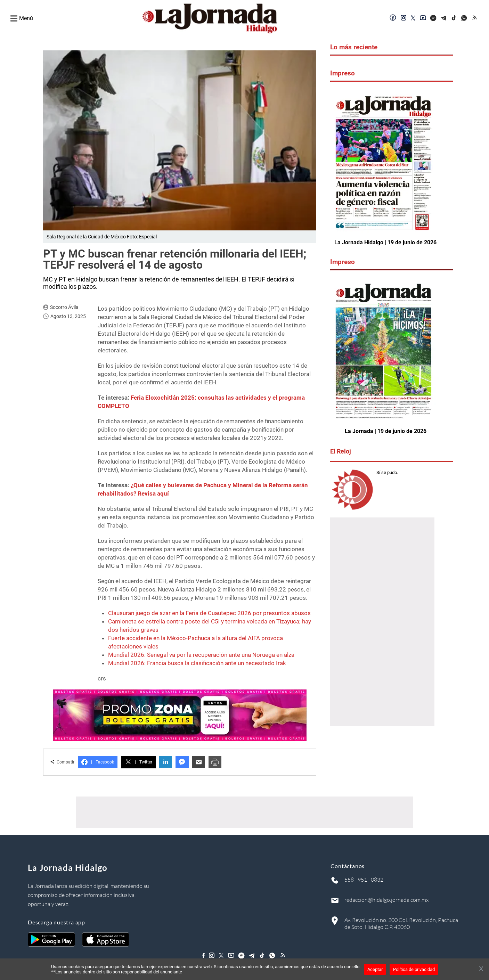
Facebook (98, 761)
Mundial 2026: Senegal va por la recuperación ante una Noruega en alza (201, 654)
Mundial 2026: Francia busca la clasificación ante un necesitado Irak (197, 662)
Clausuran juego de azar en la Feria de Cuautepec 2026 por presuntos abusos (209, 612)
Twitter (138, 761)
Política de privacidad (414, 969)
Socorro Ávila (64, 307)
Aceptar (375, 969)
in (166, 762)
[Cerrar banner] (481, 969)
